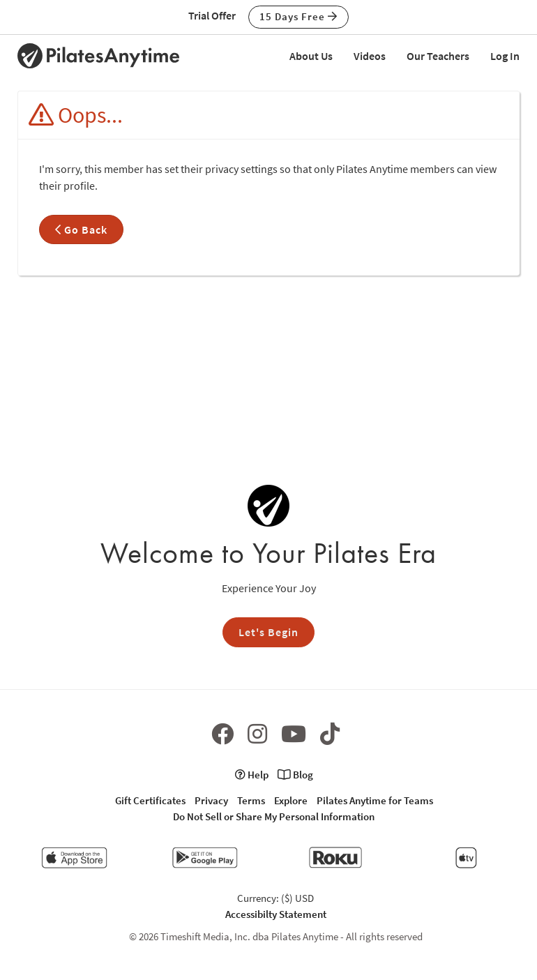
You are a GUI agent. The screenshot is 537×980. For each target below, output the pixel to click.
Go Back (81, 229)
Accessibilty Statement (276, 914)
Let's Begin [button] (268, 632)
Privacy (211, 800)
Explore (291, 800)
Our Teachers (438, 56)
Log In (505, 56)
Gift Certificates (150, 800)
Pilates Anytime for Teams (375, 800)
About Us (311, 56)
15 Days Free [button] (298, 16)
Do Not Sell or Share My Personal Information (274, 816)
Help (252, 775)
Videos (370, 56)
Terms (251, 800)
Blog (295, 775)
